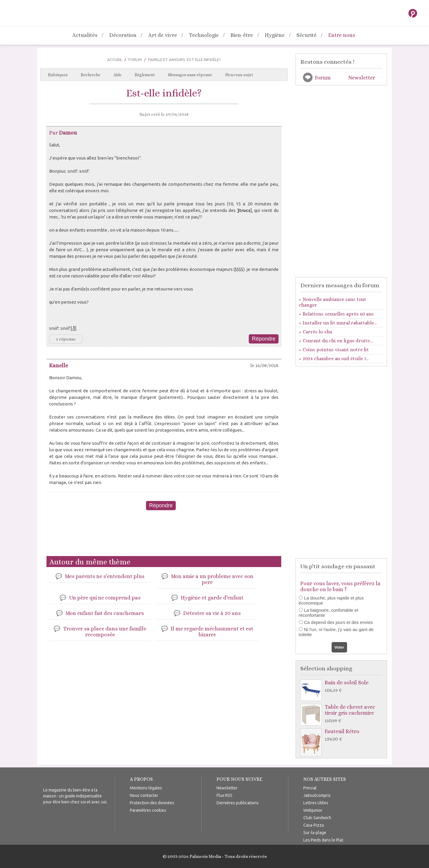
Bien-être (242, 35)
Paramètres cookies (148, 810)
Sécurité (306, 35)
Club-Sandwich (317, 818)
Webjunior (313, 810)
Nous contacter (144, 795)
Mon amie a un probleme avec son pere (212, 579)
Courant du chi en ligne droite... (338, 341)
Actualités (85, 35)
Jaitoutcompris (317, 795)
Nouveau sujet (239, 75)
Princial (310, 788)
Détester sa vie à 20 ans (212, 613)
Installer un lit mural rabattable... (340, 323)
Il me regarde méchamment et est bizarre (212, 632)
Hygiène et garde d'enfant (212, 598)
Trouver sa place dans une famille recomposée (105, 632)
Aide (118, 75)
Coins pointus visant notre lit (336, 350)
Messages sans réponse (190, 75)
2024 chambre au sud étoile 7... (336, 359)
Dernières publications (238, 803)
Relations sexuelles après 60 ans (338, 314)
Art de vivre (163, 35)
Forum (135, 60)
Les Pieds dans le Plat (323, 840)
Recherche (91, 75)
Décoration (123, 35)
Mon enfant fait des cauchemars (105, 613)
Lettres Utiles (316, 803)
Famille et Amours (167, 60)
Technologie (204, 35)
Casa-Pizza (314, 825)
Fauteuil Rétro (343, 735)
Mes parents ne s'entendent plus (105, 576)
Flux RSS (224, 795)
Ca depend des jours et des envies (339, 622)
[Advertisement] (164, 536)
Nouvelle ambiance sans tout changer (332, 302)
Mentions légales (146, 788)
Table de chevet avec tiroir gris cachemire (343, 714)
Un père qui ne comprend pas (105, 598)
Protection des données (152, 803)
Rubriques (58, 75)
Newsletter (362, 78)
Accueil (115, 60)
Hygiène (275, 35)
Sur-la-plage (315, 833)
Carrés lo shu (317, 332)
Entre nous (342, 35)
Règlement (145, 75)
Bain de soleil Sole (343, 687)
